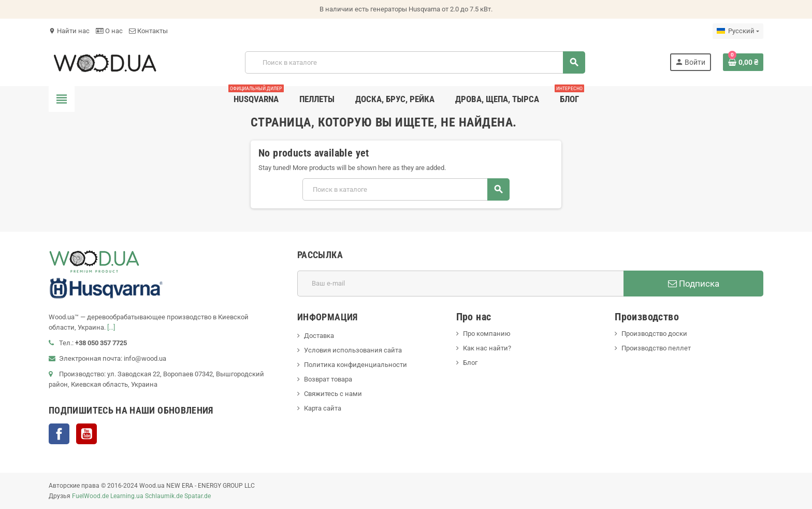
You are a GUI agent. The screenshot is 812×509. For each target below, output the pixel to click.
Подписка (694, 284)
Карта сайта (323, 408)
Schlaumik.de (164, 496)
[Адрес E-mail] (460, 284)
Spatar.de (198, 496)
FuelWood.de (90, 496)
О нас (109, 31)
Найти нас (69, 31)
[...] (111, 327)
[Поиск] (415, 62)
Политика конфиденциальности (356, 365)
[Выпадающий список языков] (738, 31)
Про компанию (487, 334)
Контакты (148, 31)
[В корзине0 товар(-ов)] (743, 62)
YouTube (86, 434)
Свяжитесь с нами (333, 394)
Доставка (319, 336)
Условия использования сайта (353, 350)
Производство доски (654, 334)
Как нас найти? (487, 348)
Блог (470, 363)
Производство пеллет (656, 348)
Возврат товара (328, 379)
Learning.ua (127, 496)
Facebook (59, 434)
